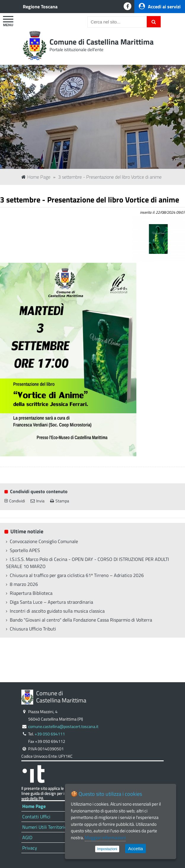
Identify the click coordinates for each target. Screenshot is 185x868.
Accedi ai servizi (160, 7)
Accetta (135, 849)
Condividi (15, 501)
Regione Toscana (40, 7)
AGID (27, 837)
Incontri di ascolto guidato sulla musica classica (57, 611)
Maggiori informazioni (105, 838)
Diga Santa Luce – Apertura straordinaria (51, 602)
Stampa (60, 501)
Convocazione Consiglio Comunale (44, 541)
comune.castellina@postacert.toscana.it (63, 727)
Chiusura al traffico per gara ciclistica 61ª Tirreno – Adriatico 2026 (77, 575)
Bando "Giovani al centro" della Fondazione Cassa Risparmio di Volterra (81, 620)
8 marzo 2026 (24, 584)
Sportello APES (25, 550)
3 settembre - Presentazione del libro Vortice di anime (110, 177)
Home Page (36, 177)
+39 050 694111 (50, 734)
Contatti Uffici (36, 817)
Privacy (30, 848)
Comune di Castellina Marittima (102, 42)
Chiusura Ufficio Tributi (33, 629)
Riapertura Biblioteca (31, 593)
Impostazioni (107, 849)
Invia (38, 501)
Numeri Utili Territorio (44, 827)
